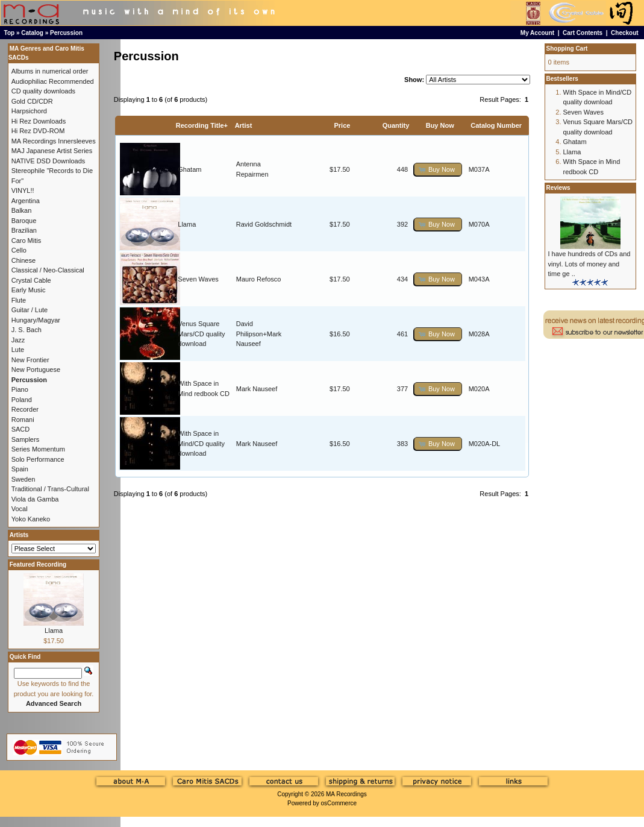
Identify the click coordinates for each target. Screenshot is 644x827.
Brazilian (24, 230)
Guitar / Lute (30, 310)
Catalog (32, 33)
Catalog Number (496, 125)
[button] (438, 170)
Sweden (23, 479)
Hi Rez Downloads (39, 121)
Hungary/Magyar (36, 320)
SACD (21, 429)
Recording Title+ (202, 125)
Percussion (66, 33)
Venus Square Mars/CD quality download (201, 334)
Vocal (20, 509)
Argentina (26, 201)
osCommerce (339, 803)
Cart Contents (583, 33)
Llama (187, 224)
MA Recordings (346, 794)
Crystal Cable (31, 280)
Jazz (18, 340)
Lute (18, 350)
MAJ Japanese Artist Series (52, 151)
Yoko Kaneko (31, 519)
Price (342, 125)
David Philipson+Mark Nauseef (259, 334)
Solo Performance (38, 459)
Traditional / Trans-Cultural (50, 489)
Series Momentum (38, 449)
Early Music (29, 290)
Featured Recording (38, 564)
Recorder (25, 409)
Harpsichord (29, 111)
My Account (537, 33)
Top (10, 33)
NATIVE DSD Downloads (48, 161)
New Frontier (30, 360)
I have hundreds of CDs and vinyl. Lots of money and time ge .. (589, 264)
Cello (19, 250)
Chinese (23, 260)
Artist (244, 125)
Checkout (625, 33)
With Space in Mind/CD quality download (201, 443)
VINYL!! (23, 190)
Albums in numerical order (50, 71)
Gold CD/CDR (32, 101)
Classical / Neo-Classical (48, 270)
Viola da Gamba (35, 499)
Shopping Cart (567, 49)
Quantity (396, 125)
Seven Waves (198, 279)
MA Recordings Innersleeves (54, 141)
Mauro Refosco (259, 279)
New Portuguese (36, 369)
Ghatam (189, 169)
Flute (19, 300)
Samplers (25, 439)
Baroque (24, 221)
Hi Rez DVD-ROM (38, 131)
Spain (20, 469)
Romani (23, 420)
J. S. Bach (27, 330)
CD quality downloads (43, 91)
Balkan (22, 210)
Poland (22, 400)
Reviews (558, 188)
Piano (20, 389)
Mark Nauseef (257, 389)
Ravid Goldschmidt (264, 224)
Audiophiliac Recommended (53, 81)
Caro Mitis (27, 241)
